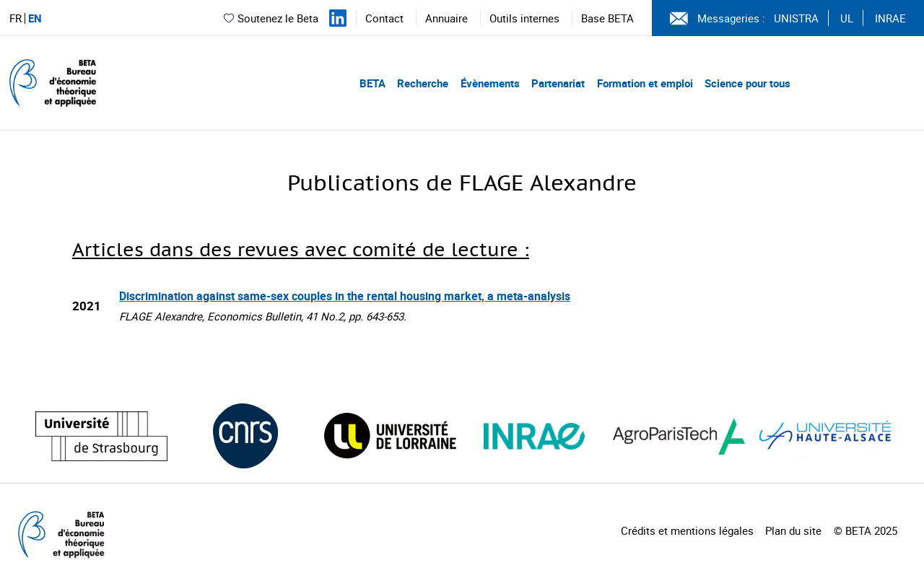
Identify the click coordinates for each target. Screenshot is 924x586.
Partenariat (558, 83)
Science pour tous (748, 83)
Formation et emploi (645, 83)
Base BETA (607, 18)
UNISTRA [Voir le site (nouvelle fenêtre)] (796, 18)
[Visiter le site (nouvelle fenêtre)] (101, 436)
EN (35, 18)
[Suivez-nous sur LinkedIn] (338, 18)
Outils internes (524, 18)
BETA (372, 83)
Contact (384, 18)
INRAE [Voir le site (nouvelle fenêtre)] (890, 18)
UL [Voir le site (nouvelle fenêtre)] (847, 18)
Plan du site (793, 530)
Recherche (423, 83)
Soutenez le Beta (270, 18)
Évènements (490, 83)
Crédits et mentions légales (687, 530)
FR (16, 18)
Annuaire (446, 18)
